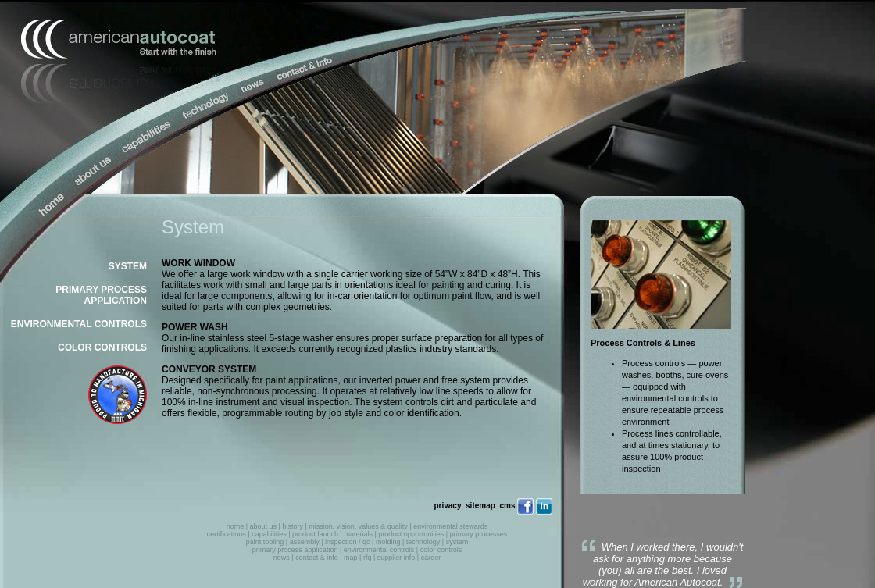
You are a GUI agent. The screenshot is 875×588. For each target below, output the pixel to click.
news (282, 558)
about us (264, 526)
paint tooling (265, 542)
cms (507, 506)
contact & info (317, 558)
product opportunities (411, 534)
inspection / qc (348, 542)
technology (423, 542)
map (351, 558)
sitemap (480, 506)
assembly (305, 542)
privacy (447, 506)
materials (358, 534)
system (457, 542)
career (431, 558)
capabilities (269, 534)
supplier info (396, 558)
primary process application (295, 550)
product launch (315, 534)
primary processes (479, 534)
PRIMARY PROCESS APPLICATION (101, 295)
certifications (227, 534)
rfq (368, 558)
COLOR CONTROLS (102, 347)
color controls (441, 550)
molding (388, 542)
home (236, 526)
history (293, 526)
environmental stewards (450, 526)
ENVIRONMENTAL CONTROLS (79, 324)
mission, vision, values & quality (358, 526)
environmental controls (379, 550)
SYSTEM (128, 266)
